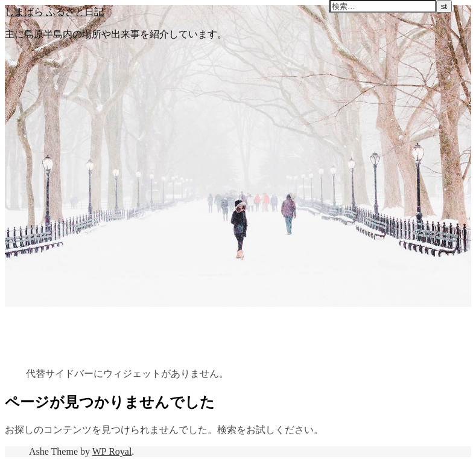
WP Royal (112, 451)
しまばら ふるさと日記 (54, 11)
